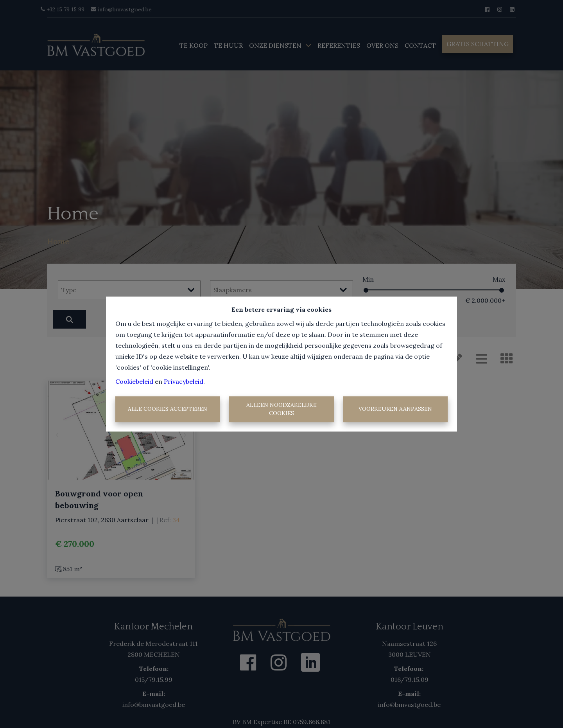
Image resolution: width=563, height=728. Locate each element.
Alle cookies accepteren (168, 409)
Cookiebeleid (134, 381)
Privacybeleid (184, 381)
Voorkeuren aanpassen (395, 409)
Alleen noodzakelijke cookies (281, 409)
